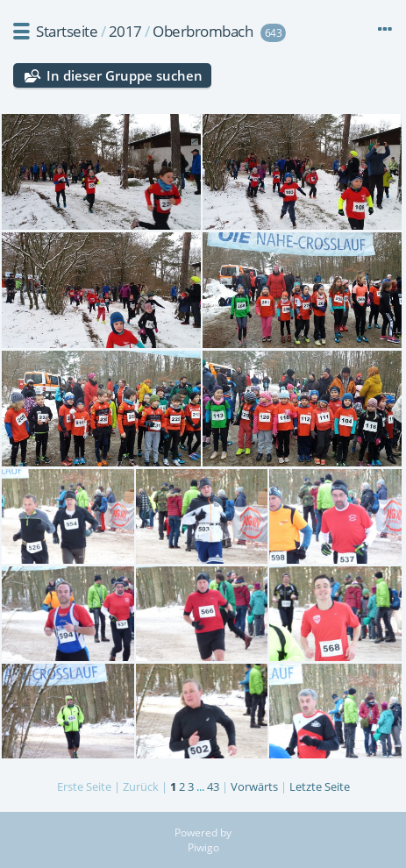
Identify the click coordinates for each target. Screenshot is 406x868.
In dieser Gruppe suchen (125, 75)
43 (213, 786)
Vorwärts (254, 786)
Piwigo (203, 847)
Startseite (67, 31)
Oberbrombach (203, 31)
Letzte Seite (320, 786)
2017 (125, 31)
